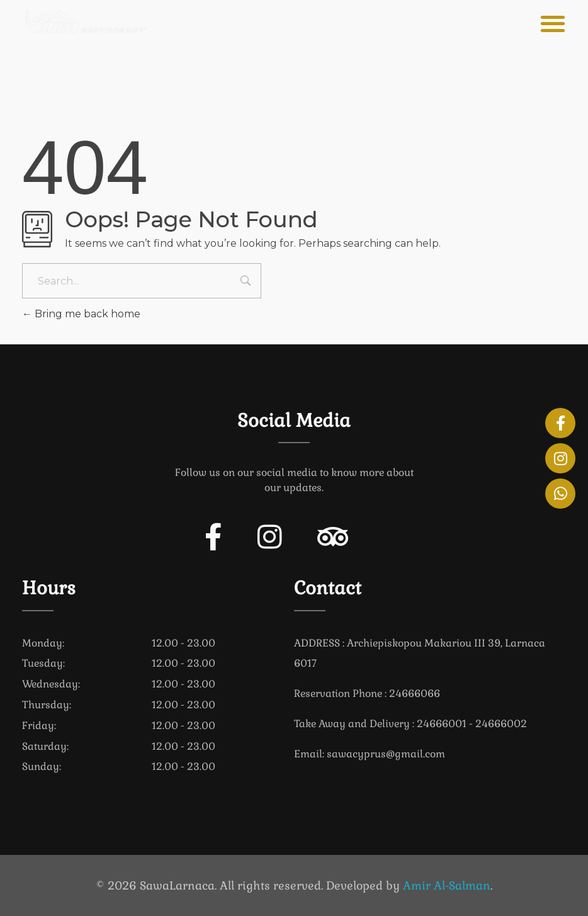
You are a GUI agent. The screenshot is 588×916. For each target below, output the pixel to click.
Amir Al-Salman (447, 885)
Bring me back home (81, 314)
